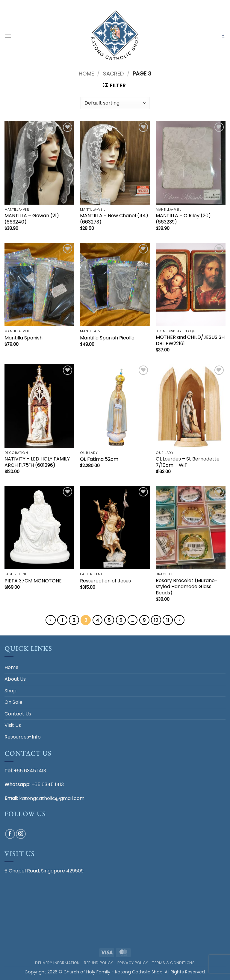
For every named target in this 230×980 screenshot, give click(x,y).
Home (86, 74)
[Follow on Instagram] (21, 834)
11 (168, 620)
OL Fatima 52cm (99, 459)
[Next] (179, 620)
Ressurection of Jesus (105, 581)
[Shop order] (115, 103)
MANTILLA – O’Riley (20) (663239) (183, 219)
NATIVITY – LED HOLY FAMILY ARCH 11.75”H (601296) (37, 462)
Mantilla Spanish (24, 338)
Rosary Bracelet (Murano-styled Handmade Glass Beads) (187, 587)
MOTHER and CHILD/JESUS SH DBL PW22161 (190, 341)
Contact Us (18, 714)
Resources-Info (23, 737)
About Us (15, 679)
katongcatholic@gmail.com (52, 798)
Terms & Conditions (173, 963)
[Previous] (51, 620)
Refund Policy (99, 963)
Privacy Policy (133, 963)
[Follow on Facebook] (10, 834)
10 (156, 620)
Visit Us (13, 725)
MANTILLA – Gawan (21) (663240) (32, 219)
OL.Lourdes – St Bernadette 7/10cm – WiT (188, 462)
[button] (8, 36)
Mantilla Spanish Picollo (107, 338)
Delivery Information (57, 963)
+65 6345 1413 (30, 771)
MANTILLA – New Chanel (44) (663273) (114, 219)
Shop (10, 691)
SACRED (113, 74)
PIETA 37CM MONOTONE (33, 581)
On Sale (13, 702)
